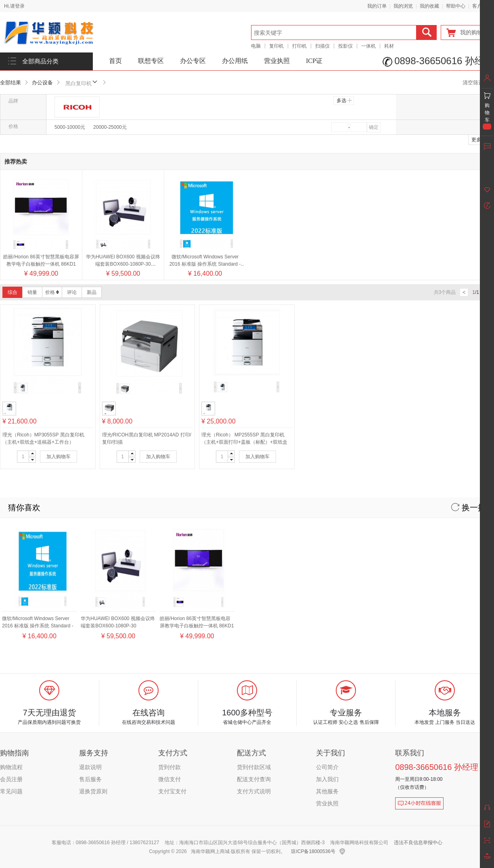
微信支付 (170, 779)
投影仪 (345, 46)
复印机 (276, 46)
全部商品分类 (40, 61)
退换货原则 (93, 791)
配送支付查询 (254, 779)
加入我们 (327, 779)
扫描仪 (322, 46)
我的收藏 (429, 6)
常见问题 (11, 791)
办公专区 (193, 61)
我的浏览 (403, 6)
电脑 (256, 46)
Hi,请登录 (14, 6)
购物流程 (11, 767)
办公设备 (42, 83)
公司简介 (327, 767)
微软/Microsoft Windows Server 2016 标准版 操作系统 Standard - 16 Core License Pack (205, 264)
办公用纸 (235, 61)
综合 (13, 292)
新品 (92, 292)
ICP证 (314, 61)
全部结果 (10, 83)
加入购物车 (59, 457)
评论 (72, 292)
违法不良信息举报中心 (418, 843)
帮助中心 (456, 6)
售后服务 (90, 779)
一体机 (368, 46)
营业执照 (277, 61)
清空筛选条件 (478, 83)
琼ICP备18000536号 (313, 851)
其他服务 (327, 791)
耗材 (389, 46)
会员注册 (11, 779)
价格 (52, 292)
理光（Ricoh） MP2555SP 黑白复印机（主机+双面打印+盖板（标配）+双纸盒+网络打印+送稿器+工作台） (244, 442)
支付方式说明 (254, 791)
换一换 (469, 507)
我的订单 (377, 6)
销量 (32, 292)
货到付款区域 (254, 767)
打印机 (299, 46)
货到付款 (170, 767)
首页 (115, 61)
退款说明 (90, 767)
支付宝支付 (172, 791)
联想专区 (151, 61)
